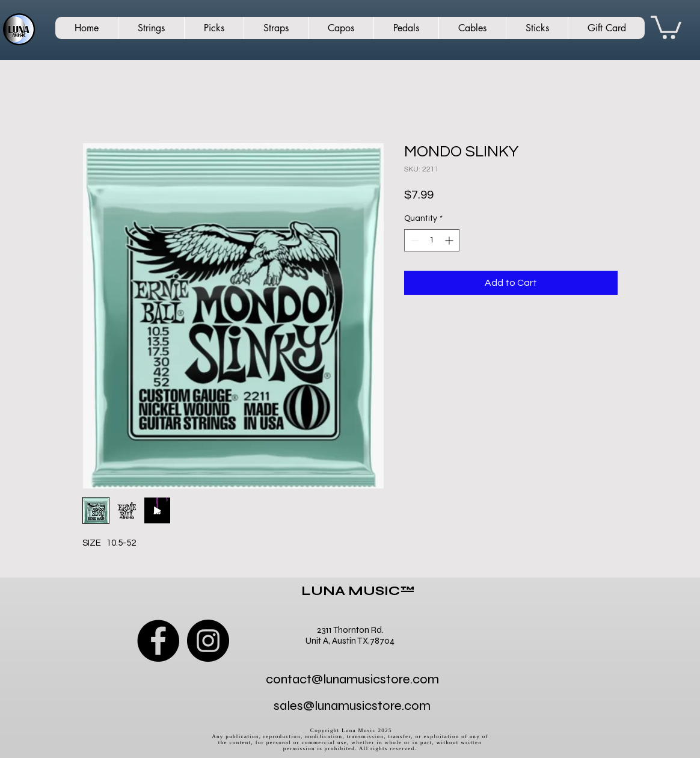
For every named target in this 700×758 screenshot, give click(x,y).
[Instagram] (208, 641)
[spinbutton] (432, 240)
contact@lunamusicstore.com (352, 679)
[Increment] (450, 240)
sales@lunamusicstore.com (352, 706)
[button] (666, 26)
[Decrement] (413, 240)
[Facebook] (158, 641)
